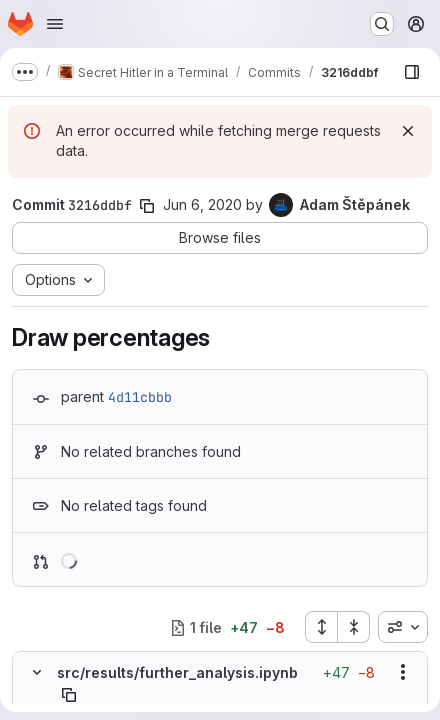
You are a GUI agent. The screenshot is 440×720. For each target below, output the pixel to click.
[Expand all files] (321, 627)
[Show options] (403, 672)
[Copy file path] (69, 695)
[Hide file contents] (37, 672)
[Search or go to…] (382, 24)
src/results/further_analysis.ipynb (177, 672)
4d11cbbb (140, 397)
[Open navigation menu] (55, 24)
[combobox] (403, 627)
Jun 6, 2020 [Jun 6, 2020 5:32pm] (202, 204)
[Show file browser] (412, 72)
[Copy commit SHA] (147, 206)
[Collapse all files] (354, 627)
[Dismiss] (408, 131)
